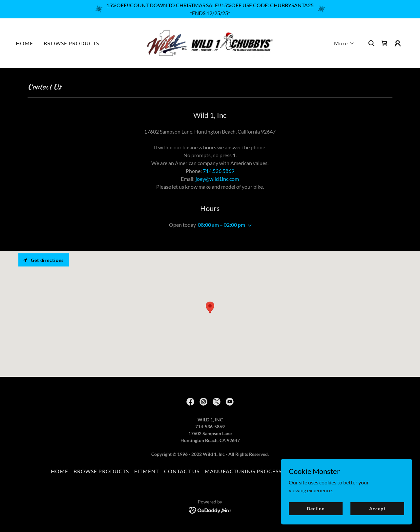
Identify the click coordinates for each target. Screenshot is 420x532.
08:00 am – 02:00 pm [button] (221, 225)
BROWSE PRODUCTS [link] (71, 43)
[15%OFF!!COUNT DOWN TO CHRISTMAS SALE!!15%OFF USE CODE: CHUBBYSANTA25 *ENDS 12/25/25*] (210, 9)
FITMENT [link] (147, 471)
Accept (377, 509)
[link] (210, 43)
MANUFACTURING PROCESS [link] (243, 471)
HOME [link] (24, 43)
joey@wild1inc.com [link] (217, 179)
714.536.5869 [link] (219, 171)
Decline (315, 509)
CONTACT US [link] (182, 471)
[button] (344, 43)
